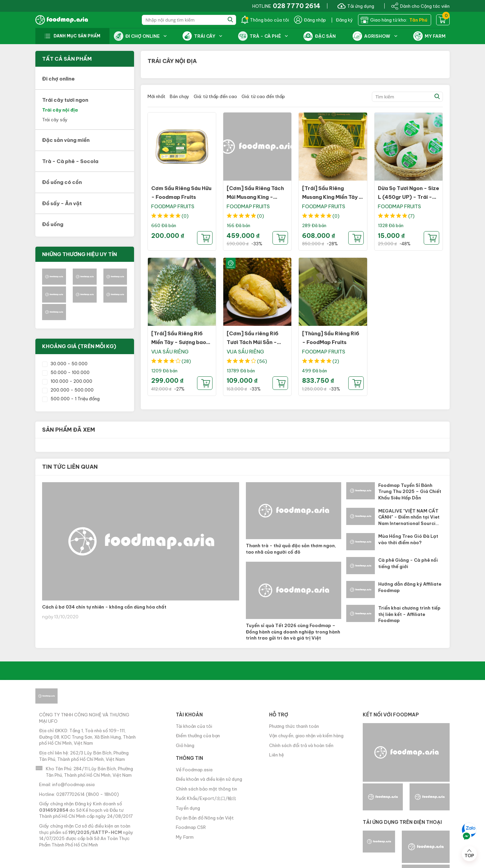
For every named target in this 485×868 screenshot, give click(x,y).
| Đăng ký (342, 20)
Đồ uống (53, 224)
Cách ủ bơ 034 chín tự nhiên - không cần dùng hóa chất (104, 607)
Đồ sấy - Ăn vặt (62, 203)
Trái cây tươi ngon (65, 100)
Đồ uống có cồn (62, 182)
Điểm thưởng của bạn (198, 736)
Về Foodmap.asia (194, 770)
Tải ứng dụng (356, 6)
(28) (186, 361)
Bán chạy (180, 96)
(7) (411, 216)
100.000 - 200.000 (67, 381)
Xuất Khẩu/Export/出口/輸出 (206, 798)
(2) (336, 361)
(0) (185, 216)
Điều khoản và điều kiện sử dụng (209, 779)
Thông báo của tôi (265, 20)
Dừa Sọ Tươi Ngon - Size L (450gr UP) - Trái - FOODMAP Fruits (409, 197)
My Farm (185, 837)
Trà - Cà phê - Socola (70, 161)
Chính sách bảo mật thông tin (206, 789)
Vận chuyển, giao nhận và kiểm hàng (306, 736)
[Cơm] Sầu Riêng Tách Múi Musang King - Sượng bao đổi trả (255, 197)
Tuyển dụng (188, 808)
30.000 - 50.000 (65, 364)
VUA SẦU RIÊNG (170, 352)
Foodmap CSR (191, 827)
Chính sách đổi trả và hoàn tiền (301, 745)
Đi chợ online (58, 79)
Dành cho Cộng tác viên (420, 6)
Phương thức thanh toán (294, 726)
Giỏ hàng (185, 745)
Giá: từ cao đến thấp (263, 96)
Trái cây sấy (55, 120)
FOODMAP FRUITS (173, 206)
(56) (262, 361)
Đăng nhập (310, 20)
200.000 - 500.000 (68, 390)
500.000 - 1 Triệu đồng (71, 399)
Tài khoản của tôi (194, 726)
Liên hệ (277, 755)
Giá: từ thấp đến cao (215, 96)
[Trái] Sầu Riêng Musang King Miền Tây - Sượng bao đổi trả (332, 197)
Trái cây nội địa (60, 110)
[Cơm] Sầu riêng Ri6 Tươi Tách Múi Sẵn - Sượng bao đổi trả (253, 342)
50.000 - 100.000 (66, 372)
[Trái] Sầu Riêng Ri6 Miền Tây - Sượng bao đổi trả (179, 342)
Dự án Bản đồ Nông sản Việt (205, 818)
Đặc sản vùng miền (66, 140)
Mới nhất (156, 96)
